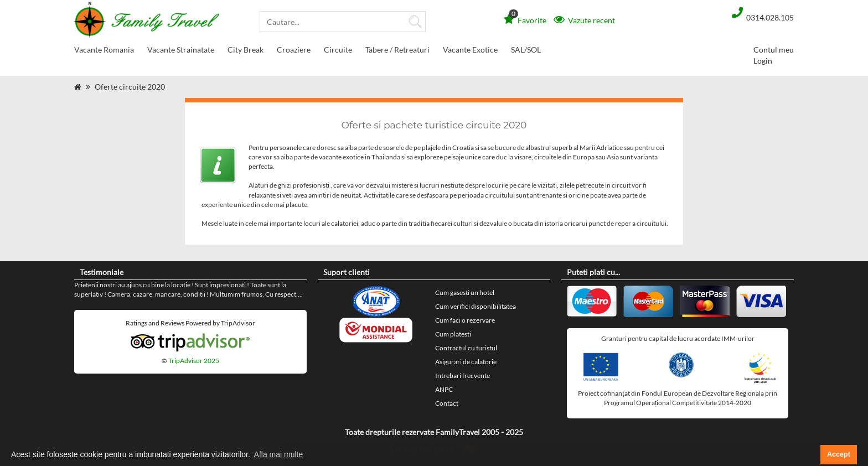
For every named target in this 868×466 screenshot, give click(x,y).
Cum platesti (453, 334)
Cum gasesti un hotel (465, 292)
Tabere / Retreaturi (397, 52)
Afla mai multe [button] (279, 454)
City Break (246, 52)
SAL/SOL (526, 50)
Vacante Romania (104, 52)
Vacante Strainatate (181, 52)
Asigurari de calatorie (466, 362)
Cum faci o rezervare (465, 320)
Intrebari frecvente (463, 376)
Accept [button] (839, 454)
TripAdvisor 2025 (194, 361)
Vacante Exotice (470, 52)
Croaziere (294, 52)
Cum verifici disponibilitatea (476, 306)
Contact (447, 403)
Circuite (338, 52)
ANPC (444, 389)
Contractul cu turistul (466, 348)
